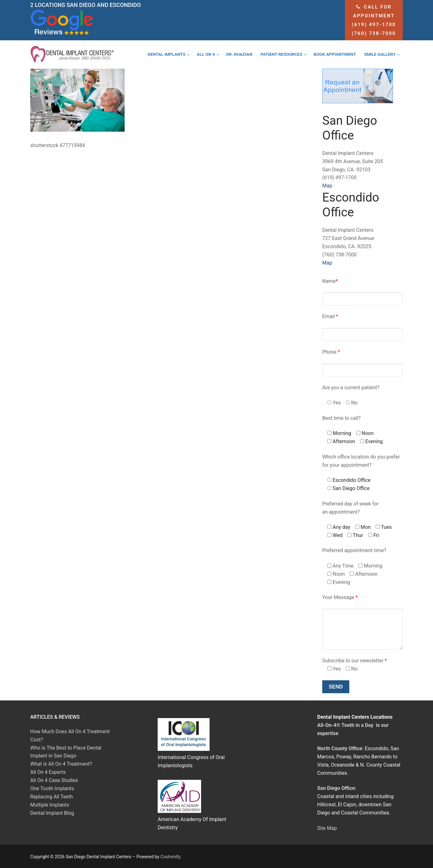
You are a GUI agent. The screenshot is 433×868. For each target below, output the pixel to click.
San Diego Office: (337, 788)
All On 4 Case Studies (54, 780)
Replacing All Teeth (52, 797)
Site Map (327, 828)
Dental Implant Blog (52, 813)
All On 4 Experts (48, 772)
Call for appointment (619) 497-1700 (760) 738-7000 (374, 20)
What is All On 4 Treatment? (61, 764)
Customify (170, 857)
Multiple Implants (50, 805)
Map (327, 186)
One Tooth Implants (52, 788)
